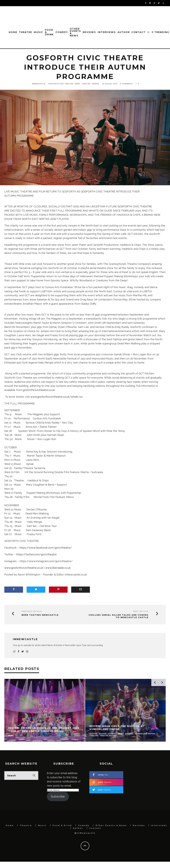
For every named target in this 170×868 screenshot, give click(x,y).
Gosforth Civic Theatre (61, 84)
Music (38, 32)
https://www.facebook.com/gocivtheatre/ (46, 548)
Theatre (26, 32)
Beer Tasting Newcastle (40, 615)
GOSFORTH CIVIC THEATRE (98, 192)
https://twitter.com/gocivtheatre (36, 554)
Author (124, 32)
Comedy (62, 32)
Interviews (107, 32)
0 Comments (126, 84)
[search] (34, 776)
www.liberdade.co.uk (58, 568)
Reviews (89, 32)
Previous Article (32, 611)
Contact (139, 32)
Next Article (141, 611)
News (78, 84)
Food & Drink (49, 32)
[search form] (21, 776)
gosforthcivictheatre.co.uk (39, 390)
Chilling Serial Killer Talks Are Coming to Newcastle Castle (119, 616)
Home (13, 32)
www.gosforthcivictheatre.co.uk (24, 568)
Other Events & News (75, 32)
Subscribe (58, 796)
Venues (95, 84)
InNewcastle (39, 84)
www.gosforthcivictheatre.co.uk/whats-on (57, 397)
